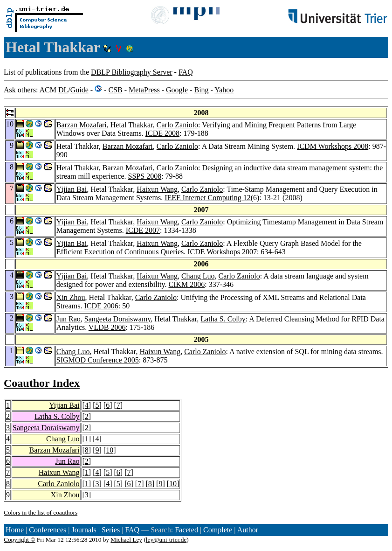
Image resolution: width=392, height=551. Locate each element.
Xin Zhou (71, 297)
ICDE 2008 (162, 133)
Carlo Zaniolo (177, 125)
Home (15, 530)
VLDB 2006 (107, 327)
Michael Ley (126, 540)
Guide (79, 90)
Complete (218, 530)
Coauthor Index (42, 383)
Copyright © (20, 540)
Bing (201, 90)
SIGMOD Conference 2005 (98, 360)
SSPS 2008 (145, 176)
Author (248, 530)
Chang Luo (198, 276)
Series (111, 530)
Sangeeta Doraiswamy (117, 319)
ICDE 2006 (101, 306)
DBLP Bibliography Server (132, 72)
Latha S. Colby (223, 319)
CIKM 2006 (187, 284)
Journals (84, 530)
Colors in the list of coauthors (41, 513)
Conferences (48, 530)
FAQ (186, 72)
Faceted (186, 530)
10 (110, 450)
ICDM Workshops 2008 (333, 146)
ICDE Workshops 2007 (222, 252)
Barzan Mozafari (82, 125)
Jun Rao (69, 319)
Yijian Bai (72, 189)
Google (177, 90)
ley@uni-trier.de (166, 540)
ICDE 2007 (143, 230)
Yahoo (224, 90)
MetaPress (144, 90)
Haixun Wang (157, 189)
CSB (115, 90)
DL (63, 90)
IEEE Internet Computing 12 (207, 198)
